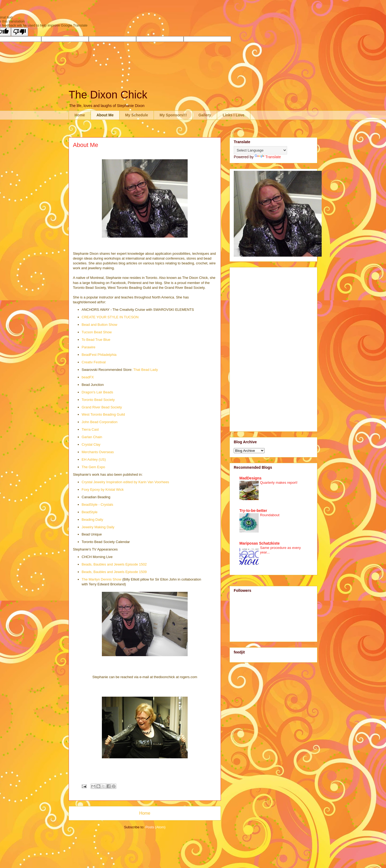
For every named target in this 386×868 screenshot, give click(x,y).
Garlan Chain (92, 437)
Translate (268, 157)
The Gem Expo (93, 467)
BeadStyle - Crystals (98, 505)
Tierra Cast (90, 429)
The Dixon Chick (108, 95)
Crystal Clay (91, 444)
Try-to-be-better (253, 511)
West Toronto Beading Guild (103, 414)
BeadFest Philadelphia (99, 355)
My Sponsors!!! (173, 115)
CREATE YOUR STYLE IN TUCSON (110, 317)
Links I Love (234, 115)
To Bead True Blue (96, 340)
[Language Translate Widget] (260, 150)
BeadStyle (90, 512)
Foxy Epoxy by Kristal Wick (103, 490)
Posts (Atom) (155, 827)
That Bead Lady (146, 370)
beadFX (88, 377)
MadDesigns (250, 478)
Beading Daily (92, 520)
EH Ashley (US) (94, 459)
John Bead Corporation (100, 422)
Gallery (205, 115)
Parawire (89, 347)
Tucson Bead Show (97, 332)
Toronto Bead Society (98, 400)
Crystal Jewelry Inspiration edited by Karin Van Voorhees (125, 482)
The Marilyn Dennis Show (102, 579)
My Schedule (137, 115)
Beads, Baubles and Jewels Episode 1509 (114, 572)
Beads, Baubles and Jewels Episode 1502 (114, 564)
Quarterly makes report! (279, 483)
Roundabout (270, 515)
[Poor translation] (20, 32)
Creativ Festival (94, 362)
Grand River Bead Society (102, 407)
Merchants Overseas (98, 452)
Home (80, 115)
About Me (105, 115)
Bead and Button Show (100, 325)
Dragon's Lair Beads (97, 392)
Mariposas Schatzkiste (259, 543)
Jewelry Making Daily (98, 527)
